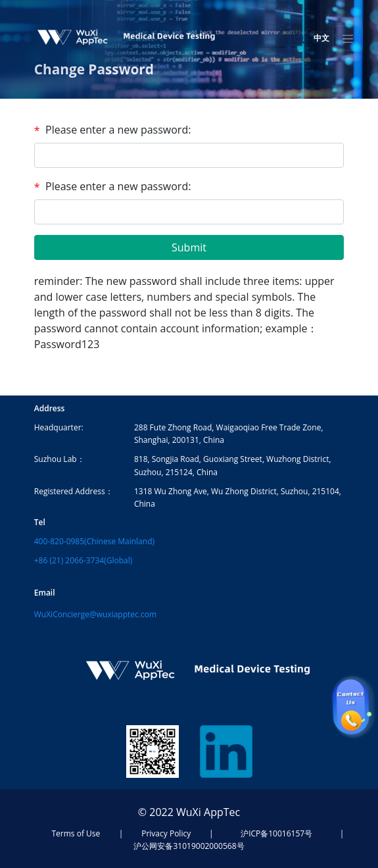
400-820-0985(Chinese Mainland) (94, 541)
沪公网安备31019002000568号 (189, 846)
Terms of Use (76, 833)
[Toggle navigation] (348, 38)
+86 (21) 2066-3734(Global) (83, 560)
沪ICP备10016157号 (276, 833)
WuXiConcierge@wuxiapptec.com (95, 614)
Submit (189, 247)
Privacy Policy (166, 833)
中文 (321, 38)
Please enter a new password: (118, 130)
